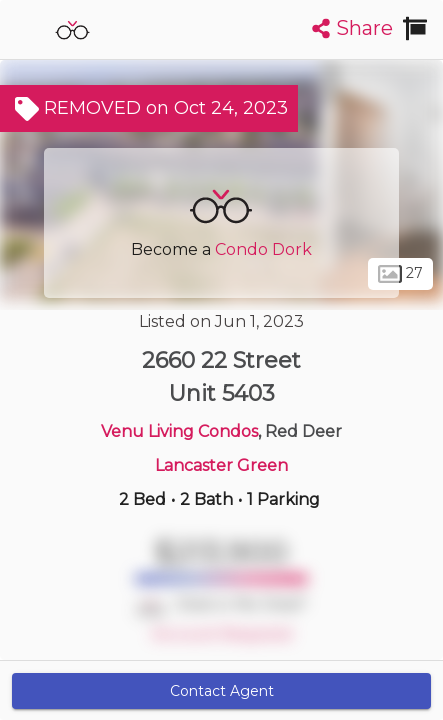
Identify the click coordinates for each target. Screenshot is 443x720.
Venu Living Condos (179, 431)
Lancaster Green (221, 465)
